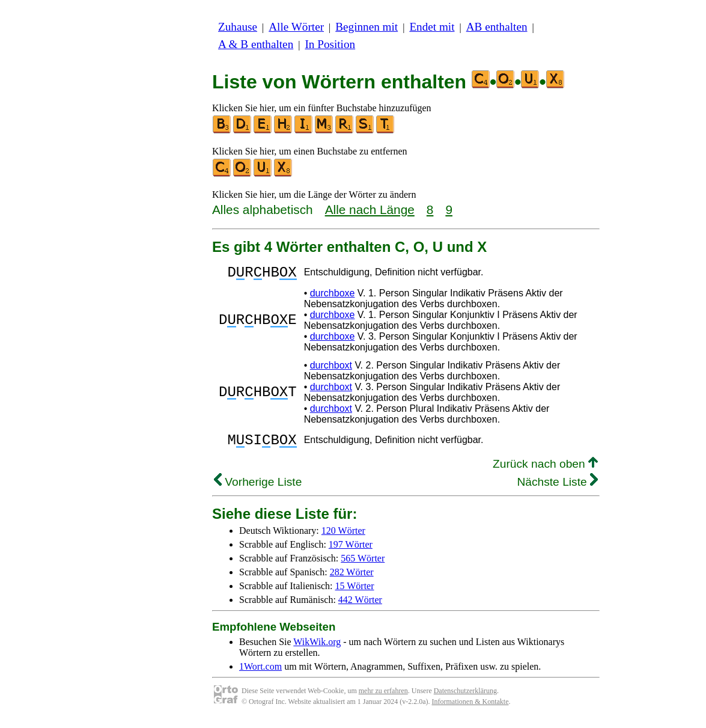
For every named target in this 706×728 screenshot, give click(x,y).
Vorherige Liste (258, 489)
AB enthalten (497, 27)
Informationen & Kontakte (470, 709)
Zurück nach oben (545, 471)
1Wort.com (260, 674)
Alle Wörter (296, 27)
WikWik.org (317, 649)
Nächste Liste (557, 489)
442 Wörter (360, 607)
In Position (330, 44)
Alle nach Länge (370, 210)
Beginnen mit (367, 27)
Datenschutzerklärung (465, 698)
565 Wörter (363, 565)
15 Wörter (355, 593)
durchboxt (331, 369)
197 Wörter (351, 552)
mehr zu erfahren (383, 698)
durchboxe (333, 297)
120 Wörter (343, 538)
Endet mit (432, 27)
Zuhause (238, 27)
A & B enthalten (256, 44)
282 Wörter (352, 579)
